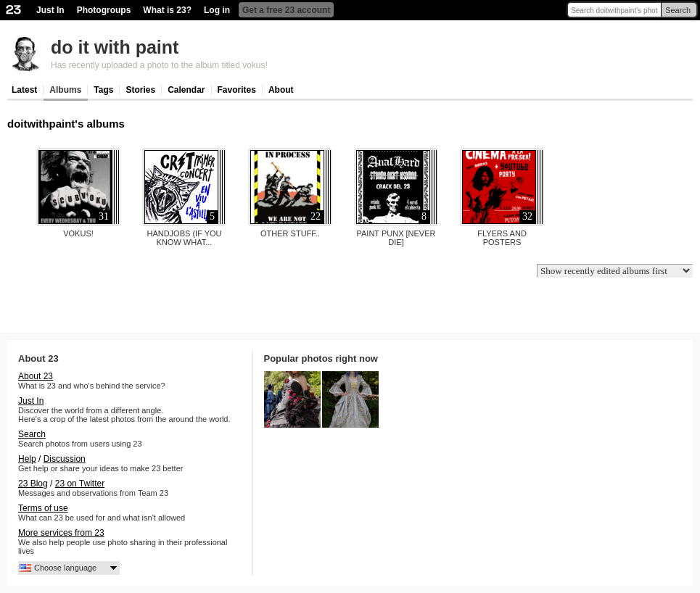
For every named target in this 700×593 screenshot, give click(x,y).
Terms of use (43, 508)
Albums (65, 90)
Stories (140, 90)
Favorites (237, 90)
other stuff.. (290, 233)
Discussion (65, 459)
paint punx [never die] (396, 238)
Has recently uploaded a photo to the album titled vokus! (159, 65)
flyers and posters (502, 238)
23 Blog (33, 484)
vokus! (78, 233)
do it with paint (115, 47)
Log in (217, 10)
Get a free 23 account (286, 10)
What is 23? (167, 10)
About (281, 90)
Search (678, 10)
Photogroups (104, 10)
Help (27, 459)
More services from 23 (61, 533)
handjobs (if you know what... (184, 238)
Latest (24, 90)
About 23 (36, 376)
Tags (103, 90)
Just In (50, 10)
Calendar (186, 90)
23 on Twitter (80, 484)
